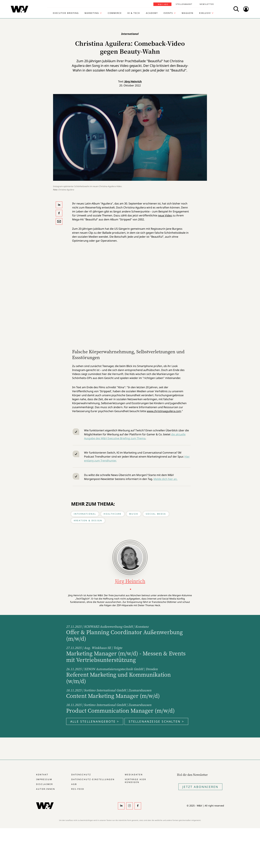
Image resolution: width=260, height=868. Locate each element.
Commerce (115, 13)
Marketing (92, 13)
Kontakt (42, 775)
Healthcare (113, 514)
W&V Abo (163, 4)
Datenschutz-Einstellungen (93, 779)
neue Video (165, 215)
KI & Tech (134, 13)
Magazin (188, 13)
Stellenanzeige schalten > (156, 721)
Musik (134, 514)
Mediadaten (134, 775)
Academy (152, 13)
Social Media (156, 514)
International (85, 514)
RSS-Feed (78, 789)
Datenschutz (81, 775)
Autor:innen (46, 789)
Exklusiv (205, 13)
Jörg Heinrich (133, 81)
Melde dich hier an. (165, 479)
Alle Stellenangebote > (95, 721)
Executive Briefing (66, 13)
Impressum (44, 779)
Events (168, 13)
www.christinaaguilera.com (164, 411)
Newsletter (207, 4)
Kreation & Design (88, 520)
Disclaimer (45, 784)
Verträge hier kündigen (135, 781)
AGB (74, 784)
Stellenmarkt (184, 4)
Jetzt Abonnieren (200, 787)
